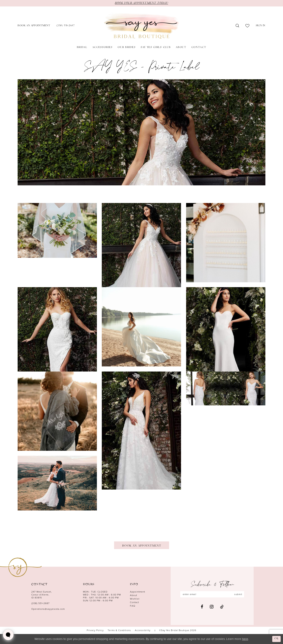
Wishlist (135, 599)
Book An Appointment (142, 546)
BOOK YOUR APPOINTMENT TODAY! (141, 3)
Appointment (137, 592)
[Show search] (237, 26)
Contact (134, 602)
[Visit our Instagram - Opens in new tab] (212, 607)
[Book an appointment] (34, 26)
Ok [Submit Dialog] (277, 639)
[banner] (141, 26)
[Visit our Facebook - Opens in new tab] (202, 607)
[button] (261, 26)
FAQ (133, 606)
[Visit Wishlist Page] (247, 26)
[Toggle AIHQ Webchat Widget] (8, 635)
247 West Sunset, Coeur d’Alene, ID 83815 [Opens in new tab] (42, 595)
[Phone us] (65, 26)
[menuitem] (34, 26)
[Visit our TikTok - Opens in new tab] (222, 607)
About (133, 595)
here (245, 639)
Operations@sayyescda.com (48, 609)
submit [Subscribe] (238, 594)
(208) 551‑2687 (40, 603)
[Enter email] (212, 594)
